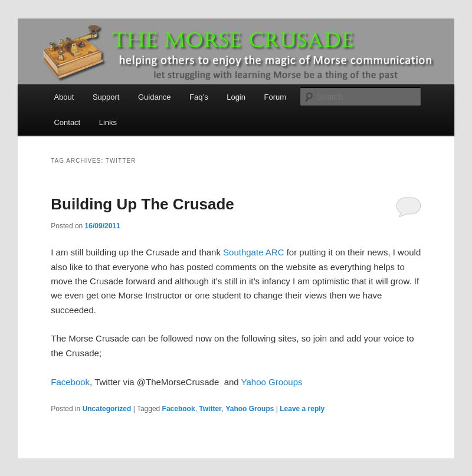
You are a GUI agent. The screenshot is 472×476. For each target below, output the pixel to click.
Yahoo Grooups (272, 382)
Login (236, 97)
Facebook (70, 382)
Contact (67, 122)
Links (108, 122)
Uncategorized (107, 409)
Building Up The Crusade (142, 204)
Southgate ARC (253, 252)
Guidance (155, 97)
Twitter (210, 409)
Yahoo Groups (250, 409)
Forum (275, 97)
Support (106, 97)
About (64, 97)
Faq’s (199, 97)
